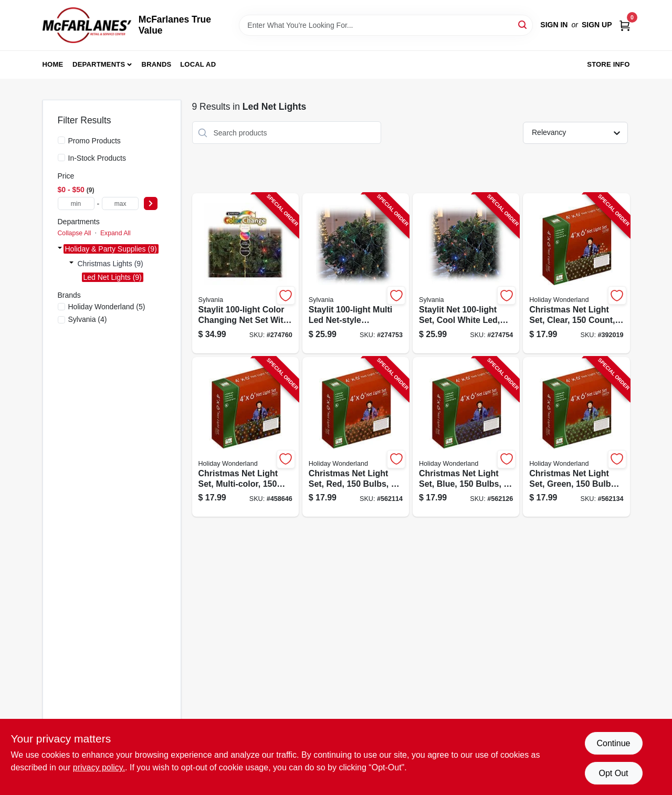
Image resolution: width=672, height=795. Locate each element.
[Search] (523, 24)
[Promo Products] (61, 140)
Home (53, 64)
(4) (88, 319)
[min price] (76, 203)
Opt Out (613, 773)
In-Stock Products (97, 158)
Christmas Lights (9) (111, 264)
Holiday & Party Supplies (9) (111, 249)
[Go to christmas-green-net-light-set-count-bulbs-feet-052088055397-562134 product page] (576, 437)
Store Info (608, 64)
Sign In (554, 25)
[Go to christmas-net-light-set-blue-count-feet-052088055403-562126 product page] (466, 437)
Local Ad (198, 64)
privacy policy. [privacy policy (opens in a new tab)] (99, 767)
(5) (107, 307)
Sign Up (597, 25)
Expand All (115, 233)
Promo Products (94, 141)
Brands (157, 64)
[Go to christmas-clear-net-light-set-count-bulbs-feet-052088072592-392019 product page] (576, 273)
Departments (99, 64)
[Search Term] (386, 25)
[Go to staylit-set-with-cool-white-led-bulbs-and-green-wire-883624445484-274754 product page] (466, 273)
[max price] (120, 203)
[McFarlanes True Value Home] (87, 25)
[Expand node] (60, 249)
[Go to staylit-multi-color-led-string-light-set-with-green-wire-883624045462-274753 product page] (356, 273)
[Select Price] (151, 203)
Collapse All (75, 233)
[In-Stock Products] (61, 158)
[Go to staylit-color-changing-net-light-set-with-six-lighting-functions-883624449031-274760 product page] (245, 273)
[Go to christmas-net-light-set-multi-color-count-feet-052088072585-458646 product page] (245, 437)
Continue (613, 743)
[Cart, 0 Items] (625, 25)
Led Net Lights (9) (113, 277)
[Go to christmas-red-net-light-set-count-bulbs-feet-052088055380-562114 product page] (356, 437)
